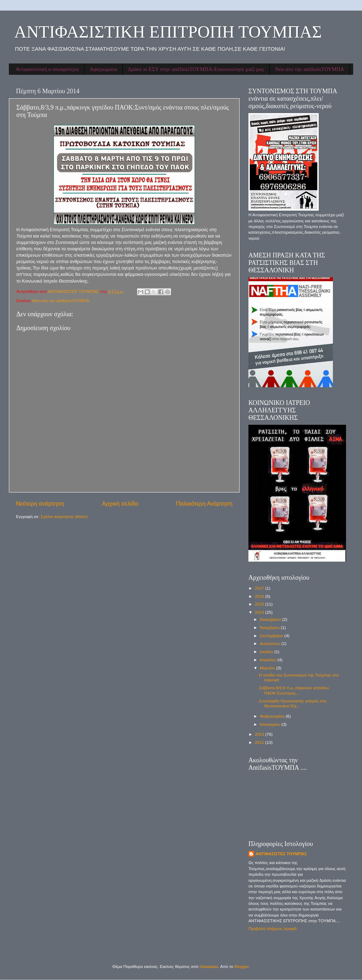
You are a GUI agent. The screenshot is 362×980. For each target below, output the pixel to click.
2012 (260, 742)
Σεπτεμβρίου (272, 636)
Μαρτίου (268, 668)
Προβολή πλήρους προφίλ (273, 928)
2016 (260, 596)
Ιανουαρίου (271, 724)
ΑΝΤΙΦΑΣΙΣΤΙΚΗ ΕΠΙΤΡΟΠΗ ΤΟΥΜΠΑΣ (168, 32)
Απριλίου (269, 660)
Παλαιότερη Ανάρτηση (204, 503)
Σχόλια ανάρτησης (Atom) (64, 516)
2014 (260, 612)
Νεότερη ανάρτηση (40, 503)
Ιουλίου (267, 652)
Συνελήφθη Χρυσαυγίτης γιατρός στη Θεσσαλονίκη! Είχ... (293, 703)
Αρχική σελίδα (120, 503)
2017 (260, 588)
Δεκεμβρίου (271, 619)
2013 (260, 734)
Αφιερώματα (103, 69)
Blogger (241, 966)
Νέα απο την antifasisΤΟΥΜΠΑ (310, 69)
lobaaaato (209, 966)
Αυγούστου (271, 643)
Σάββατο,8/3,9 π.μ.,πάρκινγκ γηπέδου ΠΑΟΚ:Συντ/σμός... (294, 690)
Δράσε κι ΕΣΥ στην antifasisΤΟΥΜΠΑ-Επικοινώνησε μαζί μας (196, 69)
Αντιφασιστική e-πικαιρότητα (47, 69)
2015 (260, 604)
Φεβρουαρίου (273, 716)
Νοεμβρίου (270, 627)
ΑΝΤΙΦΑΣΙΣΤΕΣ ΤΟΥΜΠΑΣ (281, 854)
